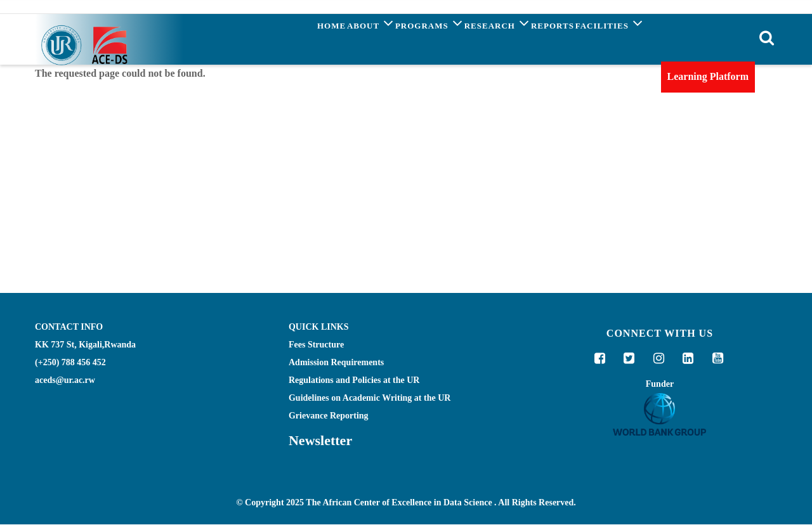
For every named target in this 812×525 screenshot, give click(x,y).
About (318, 38)
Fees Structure (316, 345)
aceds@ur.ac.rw (65, 380)
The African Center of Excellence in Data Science (399, 503)
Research (468, 38)
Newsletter (320, 440)
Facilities (604, 38)
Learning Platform (708, 76)
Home (268, 41)
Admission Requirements (336, 362)
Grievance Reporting (329, 416)
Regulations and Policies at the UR (354, 380)
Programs (389, 38)
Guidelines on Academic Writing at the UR (370, 398)
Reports (535, 41)
